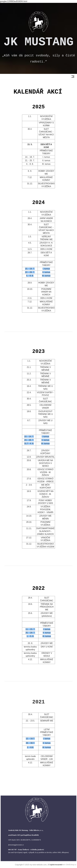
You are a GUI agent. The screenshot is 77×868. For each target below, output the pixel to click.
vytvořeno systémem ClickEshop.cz (63, 865)
